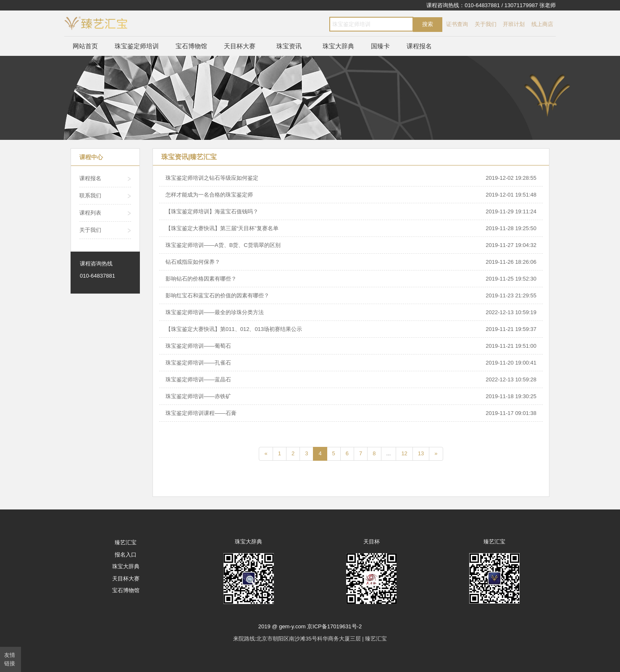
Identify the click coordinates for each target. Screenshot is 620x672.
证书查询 (457, 24)
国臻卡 (380, 46)
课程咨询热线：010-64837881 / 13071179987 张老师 (491, 5)
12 (404, 453)
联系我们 (90, 196)
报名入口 (126, 555)
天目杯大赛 (240, 46)
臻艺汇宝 (126, 542)
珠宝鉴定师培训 (137, 46)
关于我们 (486, 24)
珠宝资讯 (289, 46)
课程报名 (419, 46)
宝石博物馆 (191, 46)
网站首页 (85, 46)
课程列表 (90, 213)
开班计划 (514, 24)
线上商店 (542, 24)
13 (421, 453)
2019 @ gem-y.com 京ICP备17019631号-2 (310, 626)
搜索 (428, 24)
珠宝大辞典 (338, 46)
